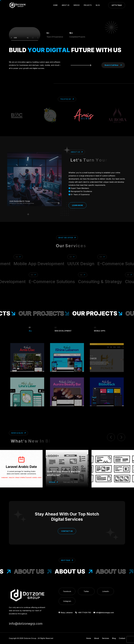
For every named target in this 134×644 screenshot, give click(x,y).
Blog (98, 5)
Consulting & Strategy (93, 282)
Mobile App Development (47, 264)
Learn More (78, 205)
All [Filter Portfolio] (30, 329)
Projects (88, 5)
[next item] (121, 437)
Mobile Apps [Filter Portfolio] (100, 329)
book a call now (113, 65)
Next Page (67, 560)
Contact (122, 638)
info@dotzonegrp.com (104, 613)
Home (55, 5)
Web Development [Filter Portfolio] (63, 329)
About (97, 638)
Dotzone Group (30, 638)
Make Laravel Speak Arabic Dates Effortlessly (62, 476)
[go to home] (18, 5)
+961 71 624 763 (83, 613)
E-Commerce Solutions (45, 282)
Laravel (53, 484)
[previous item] (111, 437)
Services (106, 638)
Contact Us (67, 531)
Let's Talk (117, 5)
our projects (54, 313)
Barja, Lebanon (66, 613)
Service (77, 5)
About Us (66, 5)
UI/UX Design (89, 264)
